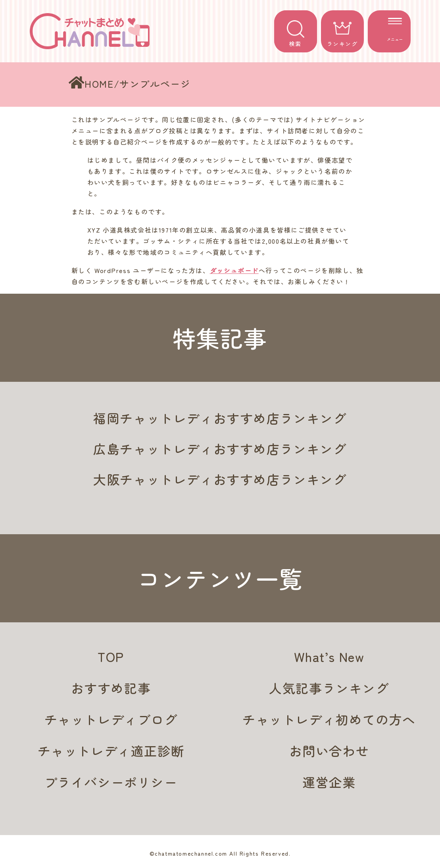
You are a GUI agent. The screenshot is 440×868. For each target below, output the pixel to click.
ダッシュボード (234, 270)
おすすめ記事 (111, 688)
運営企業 (329, 782)
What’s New (329, 656)
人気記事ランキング (329, 688)
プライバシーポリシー (111, 782)
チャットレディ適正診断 (111, 751)
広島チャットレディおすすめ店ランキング (220, 448)
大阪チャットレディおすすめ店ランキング (220, 479)
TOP (111, 656)
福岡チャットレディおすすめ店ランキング (220, 418)
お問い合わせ (329, 751)
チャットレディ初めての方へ (329, 719)
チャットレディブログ (111, 719)
